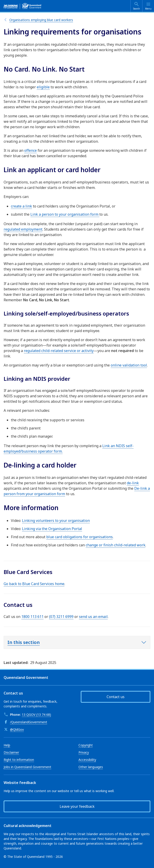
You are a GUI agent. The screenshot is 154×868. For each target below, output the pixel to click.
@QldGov (17, 729)
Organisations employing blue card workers (41, 20)
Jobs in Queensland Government (27, 767)
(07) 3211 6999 (61, 617)
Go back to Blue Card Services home (34, 584)
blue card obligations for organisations (79, 537)
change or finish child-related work (116, 545)
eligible (43, 87)
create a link (21, 206)
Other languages (91, 767)
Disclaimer (11, 752)
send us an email (93, 617)
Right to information (19, 760)
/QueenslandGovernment (29, 722)
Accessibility (87, 760)
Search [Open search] (137, 9)
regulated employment (23, 229)
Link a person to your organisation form (65, 214)
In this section (24, 642)
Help (7, 745)
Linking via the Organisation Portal (52, 529)
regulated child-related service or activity (59, 351)
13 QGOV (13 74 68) (36, 715)
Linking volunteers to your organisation (56, 521)
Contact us (116, 697)
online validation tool (129, 365)
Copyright (86, 745)
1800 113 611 (32, 617)
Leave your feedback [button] (77, 806)
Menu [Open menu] (148, 9)
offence (31, 150)
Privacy (84, 752)
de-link (133, 483)
